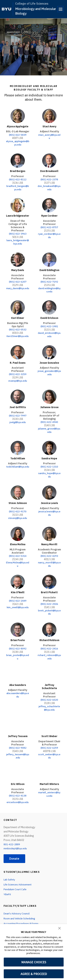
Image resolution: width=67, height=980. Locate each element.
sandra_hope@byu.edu (49, 471)
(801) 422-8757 (49, 226)
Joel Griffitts (18, 404)
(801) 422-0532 (18, 327)
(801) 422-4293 (49, 551)
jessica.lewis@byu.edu (49, 509)
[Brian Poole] (18, 624)
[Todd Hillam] (18, 444)
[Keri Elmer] (18, 305)
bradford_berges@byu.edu (18, 187)
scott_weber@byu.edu (49, 749)
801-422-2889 (12, 836)
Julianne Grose (49, 404)
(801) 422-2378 (49, 179)
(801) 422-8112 (18, 179)
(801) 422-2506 (49, 599)
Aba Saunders (18, 679)
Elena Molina (18, 540)
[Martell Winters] (49, 766)
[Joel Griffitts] (18, 394)
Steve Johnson (18, 499)
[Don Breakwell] (49, 160)
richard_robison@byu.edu (49, 651)
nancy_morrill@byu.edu (49, 559)
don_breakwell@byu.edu (49, 187)
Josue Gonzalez (49, 360)
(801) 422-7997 (18, 412)
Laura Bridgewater (18, 215)
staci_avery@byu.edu (49, 136)
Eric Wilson (18, 777)
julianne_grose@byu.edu (49, 427)
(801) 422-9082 (18, 741)
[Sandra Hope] (49, 444)
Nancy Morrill (49, 540)
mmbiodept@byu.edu (15, 841)
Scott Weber (49, 729)
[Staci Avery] (49, 116)
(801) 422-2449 (18, 595)
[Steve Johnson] (18, 488)
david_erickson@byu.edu (49, 332)
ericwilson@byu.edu (18, 794)
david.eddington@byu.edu (49, 288)
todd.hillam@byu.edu (18, 464)
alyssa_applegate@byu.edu (18, 143)
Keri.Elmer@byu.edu (18, 334)
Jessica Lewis (49, 499)
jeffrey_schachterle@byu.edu (49, 701)
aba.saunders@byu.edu (18, 688)
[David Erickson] (49, 305)
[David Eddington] (49, 258)
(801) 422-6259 (49, 741)
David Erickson (49, 316)
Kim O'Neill (18, 587)
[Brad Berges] (18, 160)
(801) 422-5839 (18, 135)
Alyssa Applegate (18, 126)
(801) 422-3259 (18, 371)
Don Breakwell (49, 171)
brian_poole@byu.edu (18, 651)
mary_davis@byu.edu (18, 288)
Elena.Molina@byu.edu (18, 559)
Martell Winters (49, 777)
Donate (15, 851)
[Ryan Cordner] (49, 204)
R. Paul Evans (18, 360)
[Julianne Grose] (49, 394)
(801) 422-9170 (18, 507)
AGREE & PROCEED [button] (34, 974)
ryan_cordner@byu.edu (49, 234)
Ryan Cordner (49, 215)
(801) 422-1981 (49, 324)
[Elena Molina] (18, 529)
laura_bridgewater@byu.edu (18, 241)
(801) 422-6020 (49, 693)
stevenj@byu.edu (18, 513)
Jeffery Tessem (18, 729)
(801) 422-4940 (49, 419)
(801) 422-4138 (18, 788)
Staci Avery (49, 126)
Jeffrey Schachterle (49, 680)
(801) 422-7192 (49, 280)
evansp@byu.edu (18, 378)
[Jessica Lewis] (49, 488)
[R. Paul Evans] (18, 349)
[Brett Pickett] (49, 577)
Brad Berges (18, 171)
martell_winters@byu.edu (49, 786)
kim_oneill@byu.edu (18, 602)
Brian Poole (18, 634)
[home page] (7, 9)
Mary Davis (18, 269)
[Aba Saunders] (18, 668)
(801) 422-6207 (18, 280)
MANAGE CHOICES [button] (34, 962)
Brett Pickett (49, 587)
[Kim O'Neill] (18, 577)
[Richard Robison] (49, 624)
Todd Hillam (18, 455)
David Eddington (49, 269)
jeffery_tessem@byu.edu (18, 749)
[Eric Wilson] (18, 766)
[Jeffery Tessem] (18, 719)
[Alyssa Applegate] (18, 116)
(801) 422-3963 (18, 232)
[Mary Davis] (18, 258)
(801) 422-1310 (49, 463)
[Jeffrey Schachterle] (49, 668)
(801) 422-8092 (18, 643)
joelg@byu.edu (18, 419)
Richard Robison (49, 634)
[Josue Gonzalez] (49, 349)
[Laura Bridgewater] (18, 204)
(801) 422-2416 (49, 643)
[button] (59, 928)
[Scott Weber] (49, 719)
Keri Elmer (18, 316)
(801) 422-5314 (18, 551)
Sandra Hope (49, 455)
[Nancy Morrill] (49, 529)
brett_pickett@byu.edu (49, 607)
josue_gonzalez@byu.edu (49, 370)
